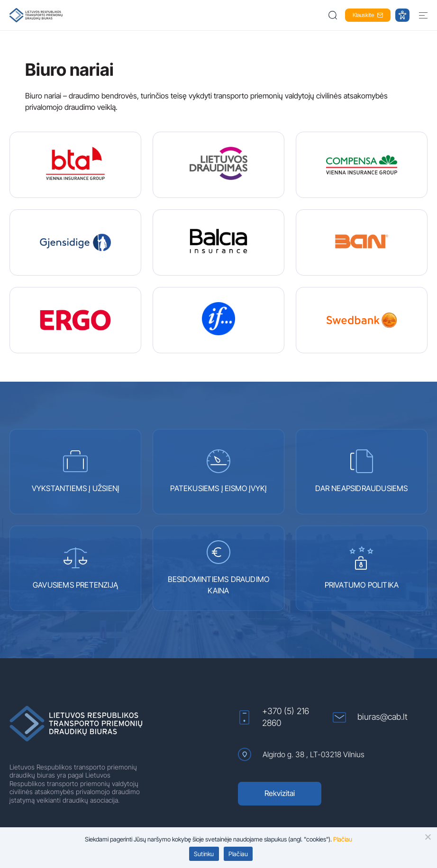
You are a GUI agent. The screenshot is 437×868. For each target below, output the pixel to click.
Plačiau (238, 854)
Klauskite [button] (368, 15)
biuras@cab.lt (370, 717)
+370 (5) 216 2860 (273, 717)
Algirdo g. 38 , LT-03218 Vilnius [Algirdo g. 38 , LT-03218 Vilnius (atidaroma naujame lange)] (301, 754)
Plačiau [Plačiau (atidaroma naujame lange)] (343, 839)
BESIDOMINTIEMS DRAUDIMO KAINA (219, 568)
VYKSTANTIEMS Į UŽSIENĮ (75, 471)
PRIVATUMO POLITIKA (362, 568)
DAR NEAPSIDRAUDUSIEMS (361, 471)
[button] (333, 15)
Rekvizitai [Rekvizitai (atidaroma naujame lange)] (280, 793)
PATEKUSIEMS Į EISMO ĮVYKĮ (218, 471)
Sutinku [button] (204, 854)
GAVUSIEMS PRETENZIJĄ (75, 568)
